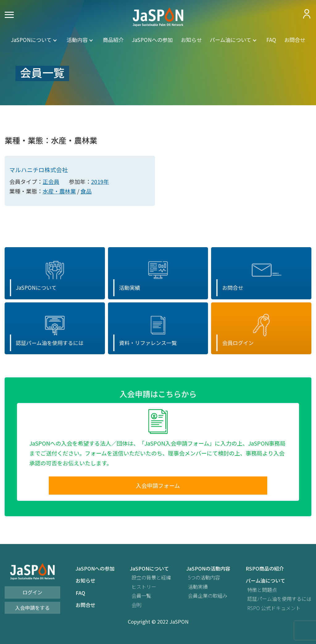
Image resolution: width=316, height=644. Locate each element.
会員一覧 (141, 597)
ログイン (32, 593)
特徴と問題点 (262, 591)
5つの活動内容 (204, 579)
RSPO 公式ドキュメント (274, 609)
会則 (136, 606)
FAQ (271, 39)
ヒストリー (144, 588)
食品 (86, 191)
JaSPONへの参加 (152, 39)
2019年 (100, 182)
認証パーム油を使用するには (279, 600)
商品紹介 (113, 39)
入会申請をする (32, 609)
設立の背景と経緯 (151, 579)
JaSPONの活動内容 (208, 570)
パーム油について (231, 39)
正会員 (51, 182)
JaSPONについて (31, 39)
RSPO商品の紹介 (265, 570)
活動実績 (198, 588)
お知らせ (191, 39)
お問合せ (295, 39)
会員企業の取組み (208, 597)
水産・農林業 (59, 191)
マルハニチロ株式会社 (39, 170)
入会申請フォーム (158, 486)
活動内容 (77, 39)
